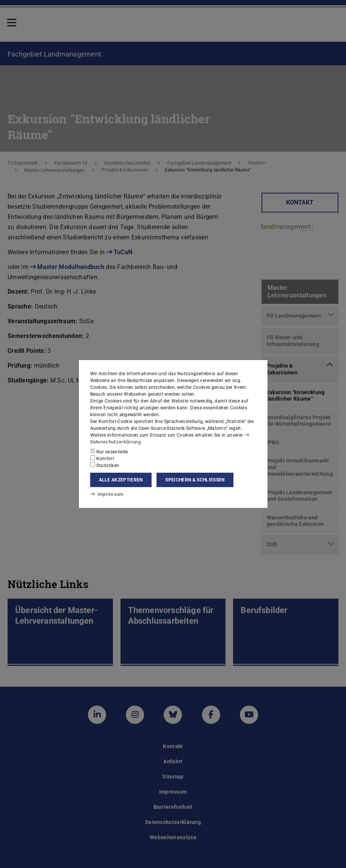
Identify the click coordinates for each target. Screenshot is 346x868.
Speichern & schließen (195, 480)
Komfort (102, 458)
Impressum (106, 494)
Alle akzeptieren (121, 480)
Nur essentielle (109, 451)
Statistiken (105, 465)
